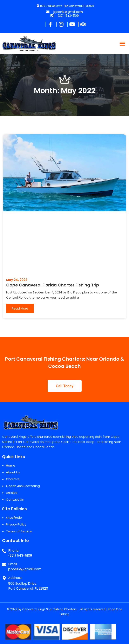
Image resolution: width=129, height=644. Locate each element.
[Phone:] (4, 549)
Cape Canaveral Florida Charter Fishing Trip (53, 285)
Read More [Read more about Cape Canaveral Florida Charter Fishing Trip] (20, 308)
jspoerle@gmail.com (25, 569)
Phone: (14, 551)
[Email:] (4, 563)
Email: (13, 564)
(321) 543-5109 (20, 555)
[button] (122, 44)
